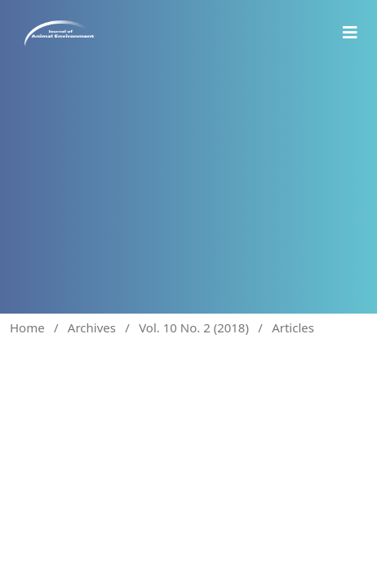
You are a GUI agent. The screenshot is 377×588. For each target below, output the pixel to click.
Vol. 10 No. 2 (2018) (194, 327)
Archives (92, 327)
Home (27, 327)
